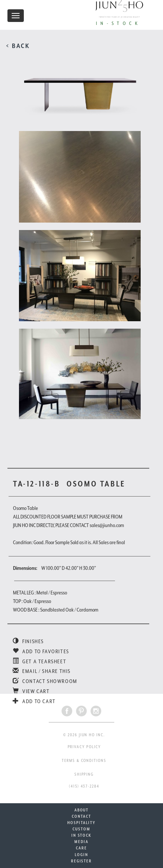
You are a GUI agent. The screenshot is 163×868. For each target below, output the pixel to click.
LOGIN (81, 855)
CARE (81, 848)
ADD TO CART (34, 701)
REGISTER (81, 861)
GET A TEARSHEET (39, 661)
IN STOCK (81, 835)
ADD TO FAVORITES (41, 651)
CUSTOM (81, 829)
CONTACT (81, 816)
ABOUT (82, 810)
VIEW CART (31, 691)
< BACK (18, 46)
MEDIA (81, 842)
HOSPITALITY (81, 823)
